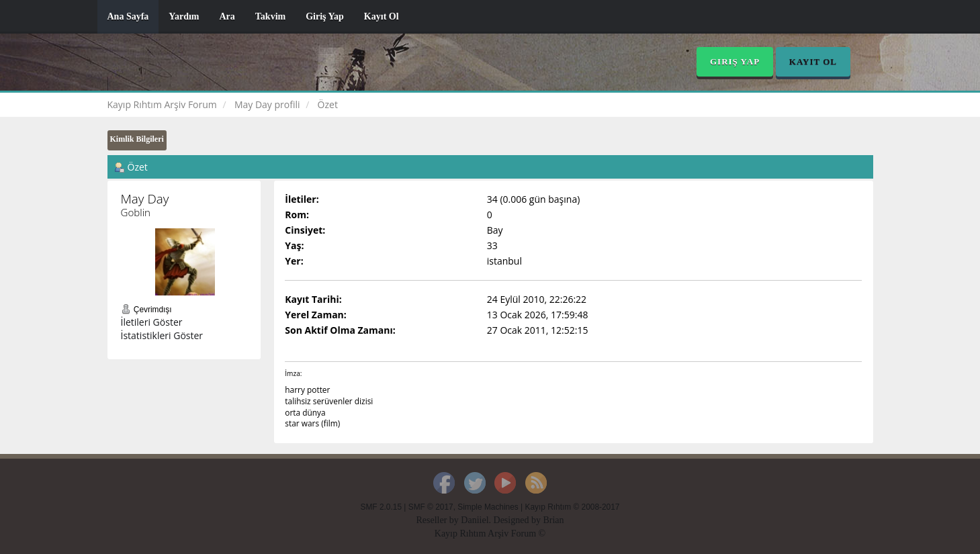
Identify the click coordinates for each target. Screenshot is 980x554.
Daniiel (475, 520)
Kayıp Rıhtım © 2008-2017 (572, 507)
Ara (227, 16)
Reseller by (438, 520)
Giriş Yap (325, 16)
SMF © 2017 (431, 507)
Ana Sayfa (128, 16)
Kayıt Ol (382, 16)
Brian (553, 520)
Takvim (270, 16)
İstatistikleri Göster (162, 335)
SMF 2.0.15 (381, 507)
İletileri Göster (152, 322)
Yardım (184, 16)
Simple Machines (488, 507)
